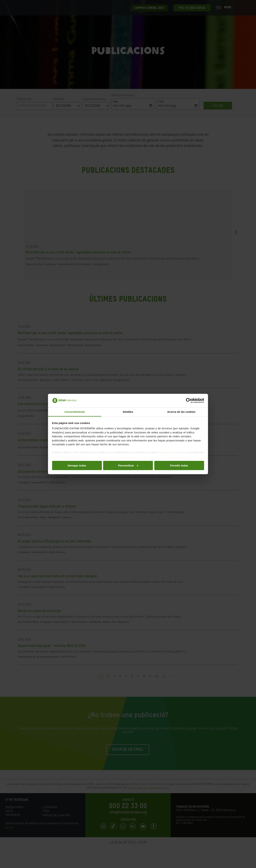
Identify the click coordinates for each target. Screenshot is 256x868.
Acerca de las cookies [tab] (181, 412)
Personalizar (128, 465)
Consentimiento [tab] (75, 412)
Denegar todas (77, 465)
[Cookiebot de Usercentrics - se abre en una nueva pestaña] (189, 401)
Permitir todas (179, 465)
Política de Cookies (170, 452)
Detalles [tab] (128, 412)
